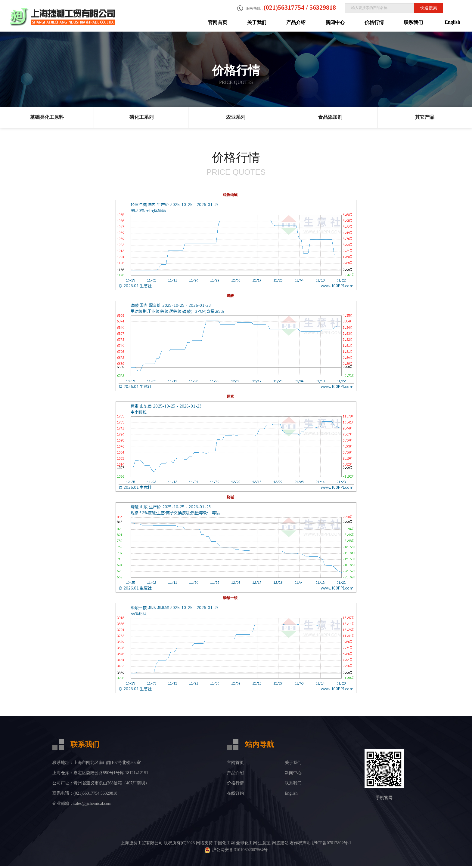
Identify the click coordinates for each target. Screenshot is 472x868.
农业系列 (236, 117)
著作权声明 (300, 843)
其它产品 (425, 117)
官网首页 (218, 22)
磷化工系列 (141, 117)
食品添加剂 (330, 117)
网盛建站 (280, 843)
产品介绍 (296, 22)
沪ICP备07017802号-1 (332, 843)
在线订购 (235, 793)
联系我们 (413, 22)
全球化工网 (247, 843)
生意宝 (264, 843)
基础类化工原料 (47, 117)
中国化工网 (224, 843)
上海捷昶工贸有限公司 (142, 843)
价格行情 (374, 22)
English (452, 22)
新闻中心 (335, 22)
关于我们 (257, 22)
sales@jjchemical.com (92, 803)
